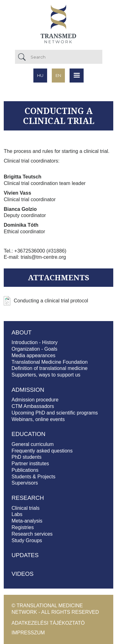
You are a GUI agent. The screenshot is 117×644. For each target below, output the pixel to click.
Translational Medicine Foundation (50, 362)
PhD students (27, 457)
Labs (17, 514)
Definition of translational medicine (50, 368)
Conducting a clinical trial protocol (51, 301)
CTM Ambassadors (33, 406)
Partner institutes (30, 464)
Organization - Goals (34, 349)
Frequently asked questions (42, 451)
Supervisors (25, 483)
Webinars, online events (38, 419)
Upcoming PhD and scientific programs (55, 413)
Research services (32, 534)
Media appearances (34, 355)
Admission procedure (35, 400)
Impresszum (28, 633)
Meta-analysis (27, 521)
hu (40, 75)
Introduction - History (35, 342)
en (58, 75)
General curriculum (33, 444)
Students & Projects (34, 477)
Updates (25, 555)
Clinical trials (26, 508)
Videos (23, 574)
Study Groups (27, 540)
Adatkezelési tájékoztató (48, 623)
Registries (23, 527)
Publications (25, 470)
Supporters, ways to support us (46, 375)
